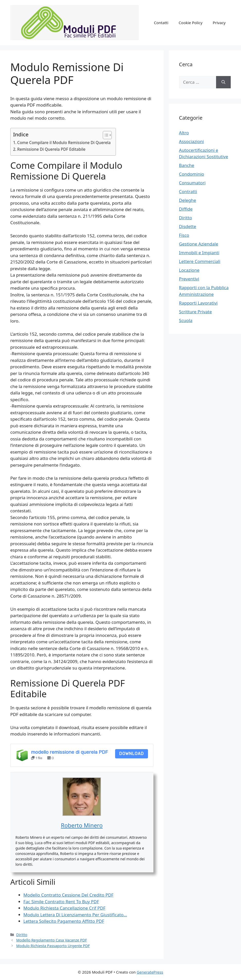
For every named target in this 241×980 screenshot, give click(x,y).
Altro (184, 133)
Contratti (188, 191)
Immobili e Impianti (199, 253)
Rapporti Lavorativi (198, 303)
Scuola (186, 320)
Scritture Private (196, 312)
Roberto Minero (82, 825)
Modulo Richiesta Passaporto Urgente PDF (53, 946)
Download (132, 754)
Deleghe (188, 200)
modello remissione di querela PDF (69, 752)
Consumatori (192, 183)
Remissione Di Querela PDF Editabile (51, 149)
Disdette (188, 226)
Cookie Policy (191, 23)
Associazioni (192, 141)
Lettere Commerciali (200, 261)
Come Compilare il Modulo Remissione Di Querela (64, 143)
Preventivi (189, 279)
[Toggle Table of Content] (105, 135)
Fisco (184, 235)
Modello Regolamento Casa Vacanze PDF (52, 940)
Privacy (219, 23)
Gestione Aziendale (199, 244)
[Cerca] (223, 82)
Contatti (161, 23)
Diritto (22, 935)
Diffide (186, 209)
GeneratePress (150, 972)
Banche (187, 165)
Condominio (192, 174)
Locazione (189, 270)
